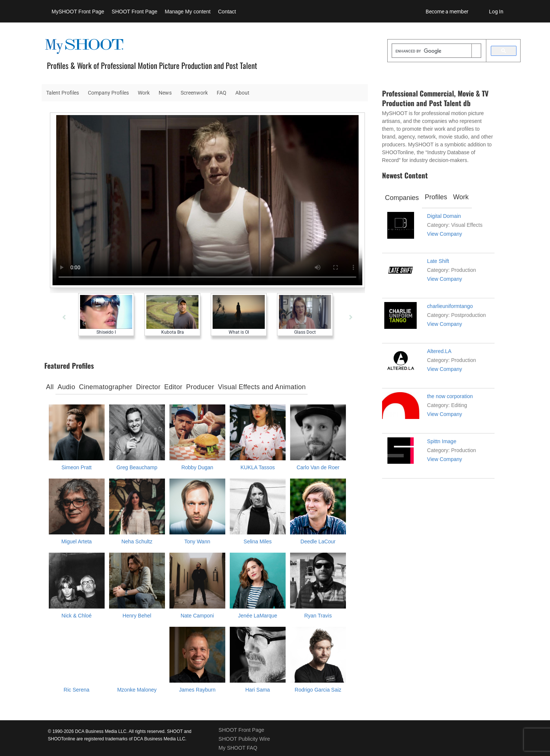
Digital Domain (444, 216)
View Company (445, 234)
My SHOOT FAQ (238, 748)
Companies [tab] (402, 198)
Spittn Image (442, 441)
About (242, 93)
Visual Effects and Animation (262, 387)
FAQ (222, 93)
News (165, 93)
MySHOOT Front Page (78, 12)
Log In (496, 12)
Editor (173, 387)
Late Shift (438, 261)
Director (148, 387)
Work (144, 93)
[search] (432, 51)
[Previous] (64, 317)
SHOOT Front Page (135, 12)
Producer (200, 387)
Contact (227, 12)
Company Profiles (108, 93)
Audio (66, 387)
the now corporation (450, 396)
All (50, 387)
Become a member (447, 12)
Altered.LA (439, 351)
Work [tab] (461, 197)
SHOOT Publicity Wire (244, 739)
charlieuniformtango (450, 306)
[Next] (351, 317)
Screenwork (194, 93)
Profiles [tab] (436, 197)
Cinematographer (106, 387)
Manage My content (188, 12)
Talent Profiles (63, 93)
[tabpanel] (174, 340)
